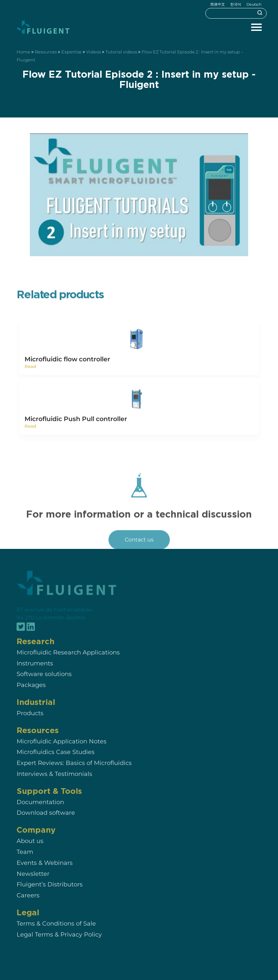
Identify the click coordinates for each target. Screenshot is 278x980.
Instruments (35, 671)
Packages (31, 692)
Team (25, 859)
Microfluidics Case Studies (56, 760)
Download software (46, 821)
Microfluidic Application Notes (62, 749)
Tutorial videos (121, 52)
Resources (46, 52)
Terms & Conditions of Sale (56, 931)
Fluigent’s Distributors (50, 892)
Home (23, 52)
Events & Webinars (45, 870)
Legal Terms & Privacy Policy (59, 942)
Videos (94, 52)
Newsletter (33, 881)
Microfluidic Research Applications (68, 660)
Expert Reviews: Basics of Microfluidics (74, 770)
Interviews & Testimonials (54, 781)
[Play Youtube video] (139, 195)
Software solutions (44, 682)
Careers (28, 903)
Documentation (40, 810)
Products (30, 721)
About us (30, 848)
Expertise (71, 52)
